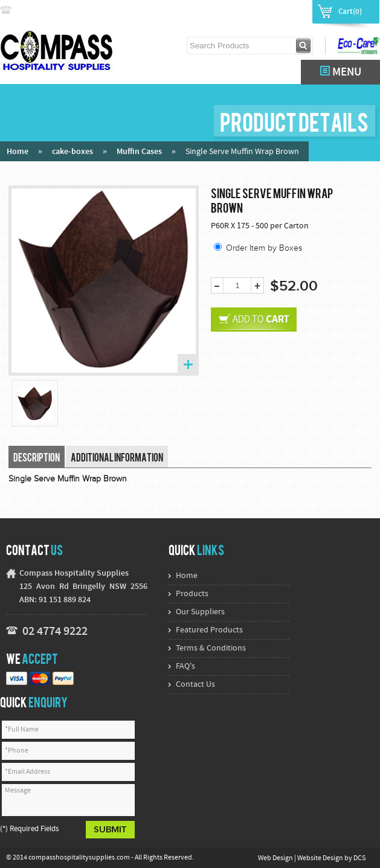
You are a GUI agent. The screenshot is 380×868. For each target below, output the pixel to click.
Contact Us (195, 685)
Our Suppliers (200, 612)
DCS (359, 858)
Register (290, 11)
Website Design (321, 858)
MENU (341, 72)
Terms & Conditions (211, 648)
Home (18, 152)
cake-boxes (72, 152)
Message (68, 800)
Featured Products (209, 630)
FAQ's (185, 667)
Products (192, 594)
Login (255, 11)
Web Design (276, 858)
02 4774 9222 (40, 11)
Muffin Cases (139, 152)
